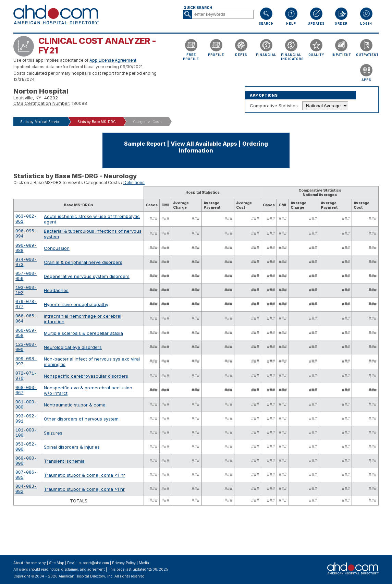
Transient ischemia (64, 494)
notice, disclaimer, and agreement (77, 569)
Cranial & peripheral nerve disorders (83, 268)
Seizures (53, 461)
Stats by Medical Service (40, 122)
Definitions (134, 183)
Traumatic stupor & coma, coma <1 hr (84, 510)
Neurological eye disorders (73, 365)
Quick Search (198, 8)
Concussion (57, 252)
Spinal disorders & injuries (72, 477)
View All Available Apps (204, 144)
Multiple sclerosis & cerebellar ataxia (83, 349)
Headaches (56, 300)
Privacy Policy (124, 563)
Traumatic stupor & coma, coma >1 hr (84, 526)
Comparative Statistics (274, 106)
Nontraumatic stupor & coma (75, 429)
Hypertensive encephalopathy (76, 316)
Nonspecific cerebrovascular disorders (86, 397)
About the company (30, 563)
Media (144, 563)
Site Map (57, 563)
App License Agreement (113, 60)
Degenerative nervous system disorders (87, 284)
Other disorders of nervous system (81, 445)
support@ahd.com (94, 563)
